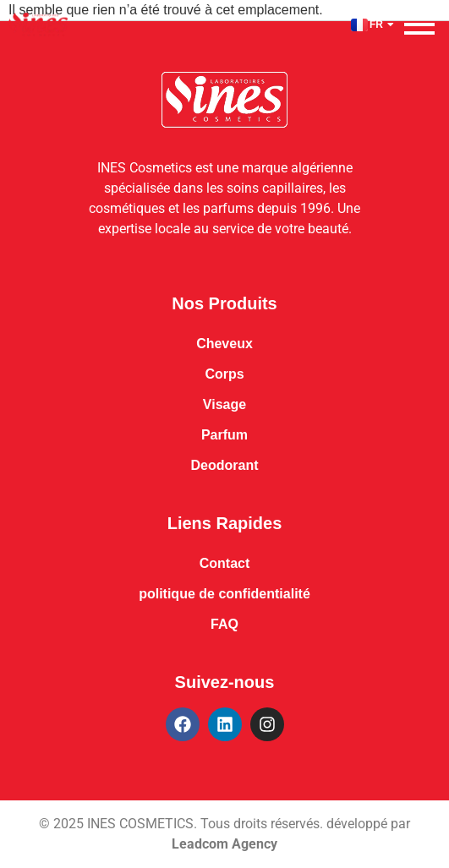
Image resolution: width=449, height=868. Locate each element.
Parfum (225, 435)
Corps (224, 374)
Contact (225, 563)
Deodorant (225, 465)
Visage (225, 404)
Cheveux (225, 344)
